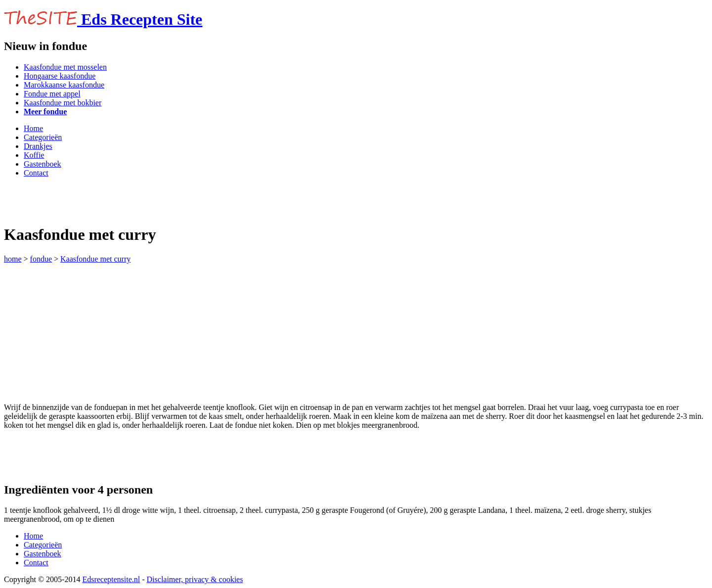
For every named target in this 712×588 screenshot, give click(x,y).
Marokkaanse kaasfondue (64, 85)
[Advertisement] (120, 200)
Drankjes (38, 146)
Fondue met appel (52, 94)
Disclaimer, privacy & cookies (195, 579)
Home (33, 128)
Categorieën (43, 137)
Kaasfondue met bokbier (63, 103)
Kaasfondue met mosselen (65, 67)
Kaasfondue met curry (95, 259)
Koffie (34, 155)
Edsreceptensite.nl (111, 579)
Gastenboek (43, 164)
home (13, 259)
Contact (36, 173)
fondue (41, 259)
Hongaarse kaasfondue (60, 76)
